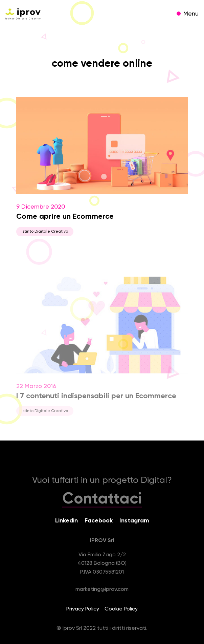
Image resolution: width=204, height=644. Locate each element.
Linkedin (66, 521)
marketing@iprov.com (102, 589)
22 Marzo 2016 (102, 351)
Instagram (134, 521)
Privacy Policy (83, 609)
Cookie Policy (121, 609)
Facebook (99, 521)
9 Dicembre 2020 (102, 167)
